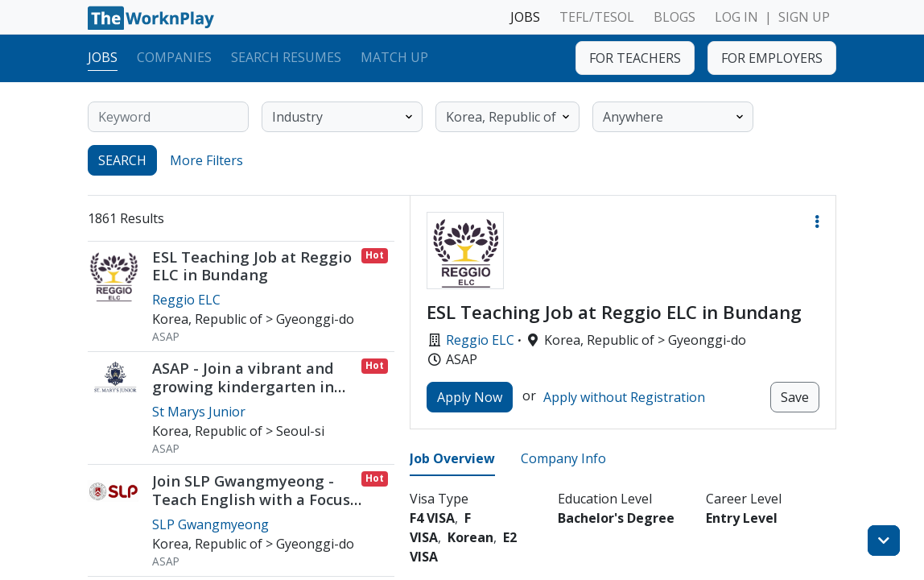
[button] (817, 222)
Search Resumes (286, 57)
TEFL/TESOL (597, 17)
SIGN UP (804, 17)
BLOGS (674, 17)
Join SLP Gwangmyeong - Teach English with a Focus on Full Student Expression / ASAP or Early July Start (255, 508)
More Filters (206, 160)
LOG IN (736, 17)
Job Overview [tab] (452, 458)
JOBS (525, 17)
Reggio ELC (480, 340)
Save (795, 397)
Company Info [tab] (563, 458)
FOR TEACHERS (635, 58)
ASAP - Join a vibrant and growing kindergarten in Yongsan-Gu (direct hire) (243, 386)
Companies (174, 57)
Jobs (103, 57)
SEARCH (122, 160)
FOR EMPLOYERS (772, 58)
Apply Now (470, 397)
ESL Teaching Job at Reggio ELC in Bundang (252, 265)
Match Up (394, 57)
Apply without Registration (624, 397)
